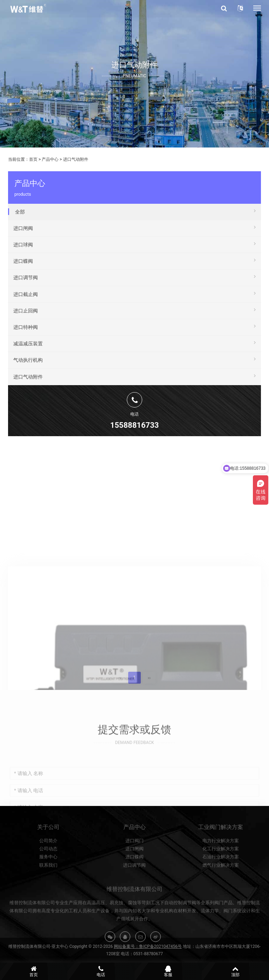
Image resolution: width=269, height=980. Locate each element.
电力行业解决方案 (221, 862)
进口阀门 (134, 862)
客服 (168, 971)
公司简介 (48, 862)
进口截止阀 (134, 293)
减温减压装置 (134, 343)
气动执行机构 (134, 359)
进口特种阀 (134, 326)
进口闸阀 (134, 227)
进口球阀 (134, 244)
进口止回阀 (134, 310)
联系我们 (48, 887)
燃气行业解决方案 (221, 887)
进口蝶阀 (134, 260)
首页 (33, 159)
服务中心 (48, 879)
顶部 (235, 971)
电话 (101, 971)
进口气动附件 (76, 159)
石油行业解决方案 (221, 879)
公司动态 (48, 871)
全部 (135, 211)
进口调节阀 (134, 276)
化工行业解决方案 (221, 871)
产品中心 (50, 159)
